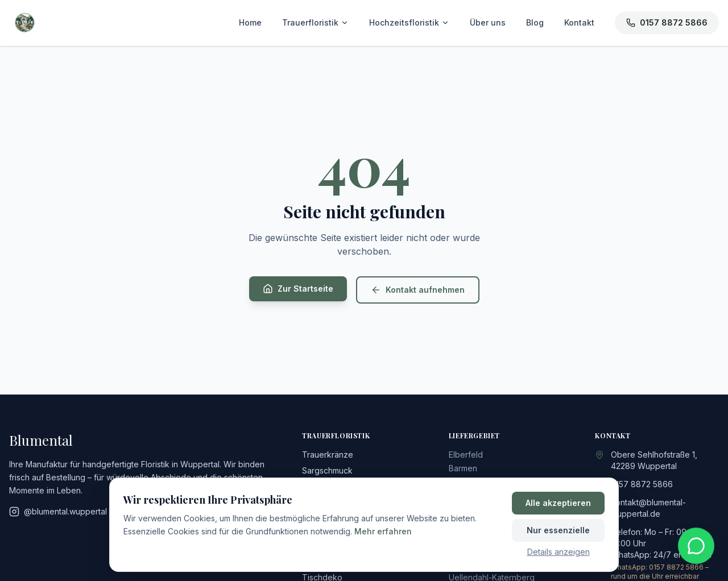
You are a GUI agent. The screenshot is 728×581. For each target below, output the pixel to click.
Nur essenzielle (558, 530)
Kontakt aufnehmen (418, 290)
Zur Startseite (298, 289)
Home (250, 22)
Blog (535, 22)
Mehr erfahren (383, 531)
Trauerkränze (328, 455)
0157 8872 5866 (667, 22)
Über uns (488, 22)
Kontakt (579, 22)
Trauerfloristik (315, 22)
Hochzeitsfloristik (409, 22)
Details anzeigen (559, 552)
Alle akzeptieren (558, 503)
